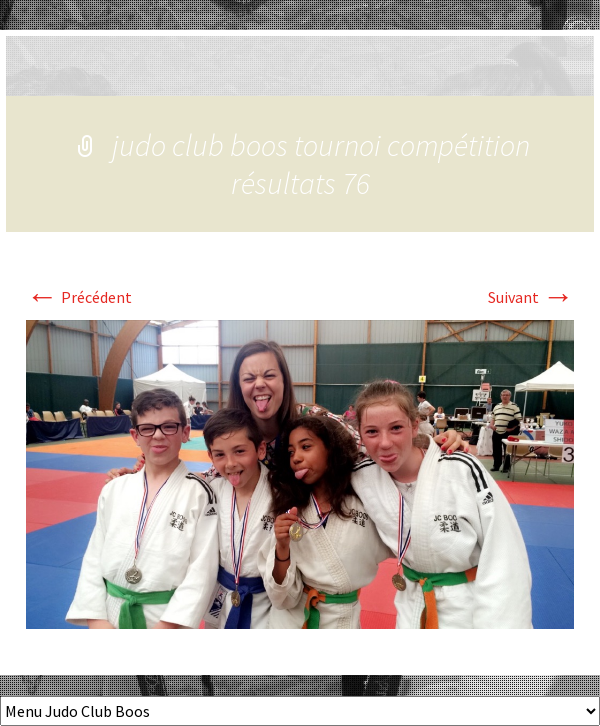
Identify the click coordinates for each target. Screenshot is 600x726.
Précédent (79, 297)
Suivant (531, 297)
